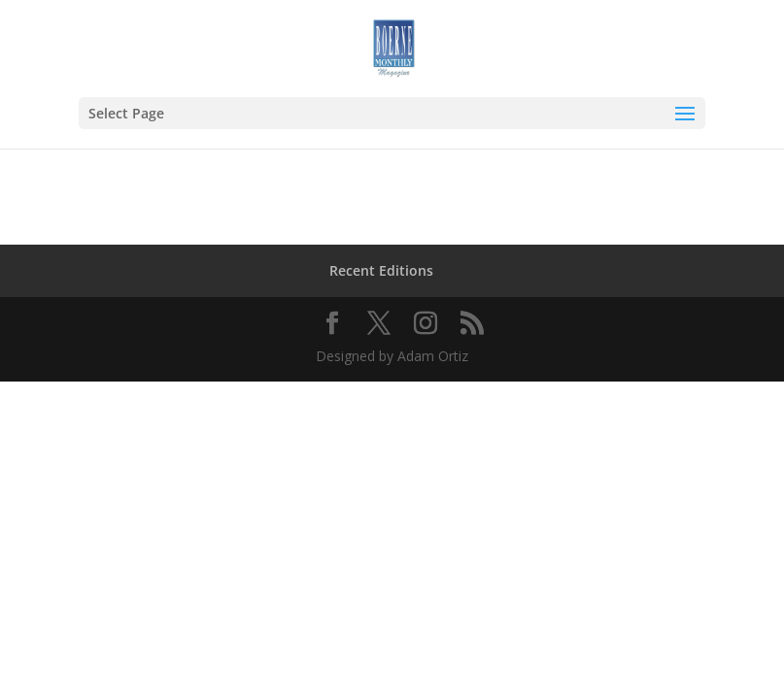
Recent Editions (381, 270)
